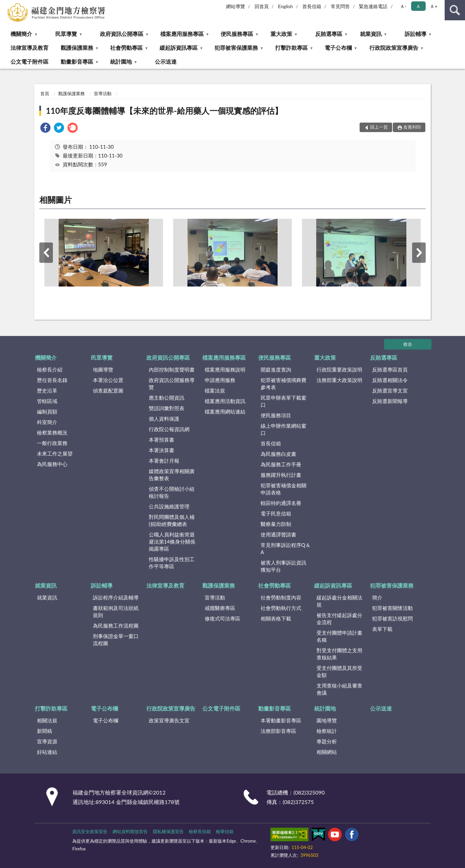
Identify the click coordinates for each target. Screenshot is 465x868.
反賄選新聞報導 (390, 401)
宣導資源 (47, 741)
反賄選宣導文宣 (390, 390)
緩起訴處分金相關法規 (339, 601)
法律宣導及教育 (29, 48)
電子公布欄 (338, 48)
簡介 (377, 597)
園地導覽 (327, 720)
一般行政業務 (52, 443)
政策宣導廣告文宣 (169, 720)
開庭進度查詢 (276, 369)
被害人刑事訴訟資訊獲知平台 (284, 566)
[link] (45, 129)
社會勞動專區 (126, 48)
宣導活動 (103, 93)
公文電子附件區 (29, 61)
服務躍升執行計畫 (281, 475)
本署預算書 (161, 440)
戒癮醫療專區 (220, 608)
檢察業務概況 (52, 432)
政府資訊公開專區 (122, 34)
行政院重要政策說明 (339, 369)
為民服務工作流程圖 (116, 626)
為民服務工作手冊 (281, 464)
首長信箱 (312, 6)
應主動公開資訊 (167, 398)
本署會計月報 (164, 461)
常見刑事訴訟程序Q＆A (286, 548)
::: (5, 5)
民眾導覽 (66, 34)
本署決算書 (161, 450)
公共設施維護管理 (169, 506)
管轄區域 (47, 401)
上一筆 (46, 253)
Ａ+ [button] (433, 6)
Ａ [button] (418, 6)
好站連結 (47, 752)
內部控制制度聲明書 (172, 369)
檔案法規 (215, 390)
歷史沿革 (47, 390)
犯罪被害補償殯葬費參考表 (284, 384)
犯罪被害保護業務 (236, 48)
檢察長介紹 (50, 369)
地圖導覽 (103, 369)
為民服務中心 (52, 464)
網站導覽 (236, 6)
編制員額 (47, 411)
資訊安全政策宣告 (90, 831)
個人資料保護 (164, 419)
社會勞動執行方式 (281, 608)
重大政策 (281, 34)
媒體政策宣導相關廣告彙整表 (172, 475)
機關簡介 (21, 34)
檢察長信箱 (200, 831)
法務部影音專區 (278, 731)
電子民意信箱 (276, 513)
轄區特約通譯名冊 (281, 503)
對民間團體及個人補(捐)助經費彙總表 (172, 520)
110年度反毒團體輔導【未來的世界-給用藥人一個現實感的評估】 (164, 111)
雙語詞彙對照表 (167, 408)
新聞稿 (45, 731)
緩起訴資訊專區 (179, 48)
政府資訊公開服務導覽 (172, 384)
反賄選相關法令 (390, 380)
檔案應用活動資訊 (225, 401)
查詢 (455, 10)
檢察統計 (327, 731)
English (285, 6)
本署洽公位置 (108, 380)
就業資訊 (371, 34)
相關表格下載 (276, 618)
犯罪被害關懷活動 (392, 608)
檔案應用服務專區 (182, 34)
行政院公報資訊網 (169, 429)
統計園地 (121, 61)
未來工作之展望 (55, 453)
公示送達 (166, 61)
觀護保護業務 (77, 48)
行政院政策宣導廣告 (394, 48)
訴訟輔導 (416, 34)
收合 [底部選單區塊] (408, 344)
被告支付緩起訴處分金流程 (339, 619)
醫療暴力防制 (276, 524)
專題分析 (327, 741)
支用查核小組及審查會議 (339, 689)
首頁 (45, 93)
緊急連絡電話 (373, 6)
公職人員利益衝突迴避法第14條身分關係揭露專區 (172, 542)
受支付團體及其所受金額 (339, 671)
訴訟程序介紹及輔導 (116, 597)
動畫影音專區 (77, 61)
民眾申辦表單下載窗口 (284, 401)
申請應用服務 (220, 380)
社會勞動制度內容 (281, 597)
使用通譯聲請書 (278, 534)
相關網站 (327, 752)
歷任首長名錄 (52, 380)
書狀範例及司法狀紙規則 (116, 611)
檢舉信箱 (225, 831)
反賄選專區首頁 (390, 369)
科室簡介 (47, 422)
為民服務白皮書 (278, 454)
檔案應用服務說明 (225, 369)
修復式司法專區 (223, 618)
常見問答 (340, 6)
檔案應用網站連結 (225, 411)
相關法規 (47, 720)
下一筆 (419, 253)
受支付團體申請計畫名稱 (339, 636)
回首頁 (262, 6)
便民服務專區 (237, 34)
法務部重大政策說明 (339, 380)
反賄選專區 (329, 34)
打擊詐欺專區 (291, 48)
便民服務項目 (276, 415)
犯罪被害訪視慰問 (392, 618)
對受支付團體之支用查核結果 (339, 654)
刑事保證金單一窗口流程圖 (116, 640)
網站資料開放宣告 (130, 831)
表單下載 (382, 629)
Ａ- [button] (403, 6)
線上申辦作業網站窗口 (284, 429)
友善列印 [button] (412, 127)
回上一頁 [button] (379, 127)
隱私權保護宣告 (168, 831)
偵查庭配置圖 (108, 390)
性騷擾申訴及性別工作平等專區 (172, 563)
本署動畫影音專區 (281, 720)
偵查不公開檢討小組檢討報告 (172, 492)
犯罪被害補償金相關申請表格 (284, 489)
